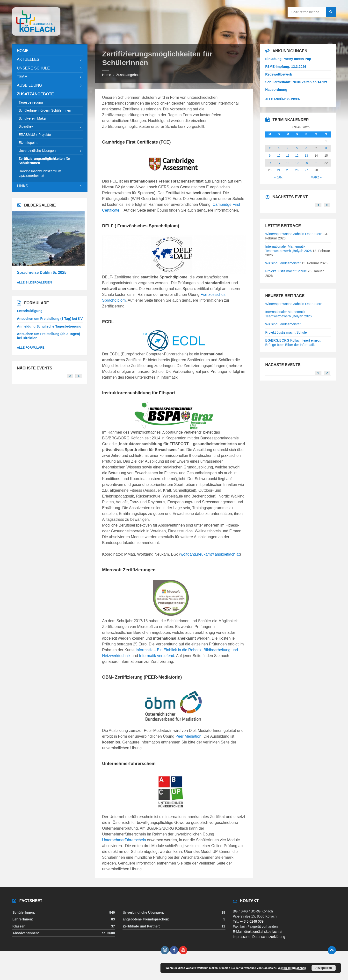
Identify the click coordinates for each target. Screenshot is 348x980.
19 (297, 163)
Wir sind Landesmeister (283, 263)
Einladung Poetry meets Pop (288, 59)
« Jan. (279, 177)
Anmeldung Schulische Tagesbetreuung (49, 326)
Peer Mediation (188, 736)
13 (306, 156)
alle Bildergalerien (34, 283)
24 (279, 170)
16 (270, 163)
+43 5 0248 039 (252, 921)
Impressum (241, 937)
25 (288, 170)
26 (297, 170)
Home (106, 75)
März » (316, 177)
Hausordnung (276, 90)
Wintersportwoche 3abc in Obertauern (294, 234)
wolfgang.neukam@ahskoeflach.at (210, 554)
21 (316, 163)
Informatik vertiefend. (157, 656)
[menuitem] (50, 51)
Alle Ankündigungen (283, 99)
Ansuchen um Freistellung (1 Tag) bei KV (50, 319)
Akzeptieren (324, 968)
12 (297, 156)
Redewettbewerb (279, 74)
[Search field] (312, 12)
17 (279, 163)
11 (288, 156)
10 (279, 156)
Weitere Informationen (292, 968)
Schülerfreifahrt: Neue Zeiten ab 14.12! (296, 82)
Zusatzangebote (128, 75)
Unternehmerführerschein (124, 840)
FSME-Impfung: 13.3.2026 (286, 67)
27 (306, 170)
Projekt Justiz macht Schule (286, 271)
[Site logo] (36, 34)
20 (306, 163)
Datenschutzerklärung (269, 937)
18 (288, 163)
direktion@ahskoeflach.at (263, 932)
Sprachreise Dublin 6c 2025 (42, 272)
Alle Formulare (31, 348)
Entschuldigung (30, 311)
